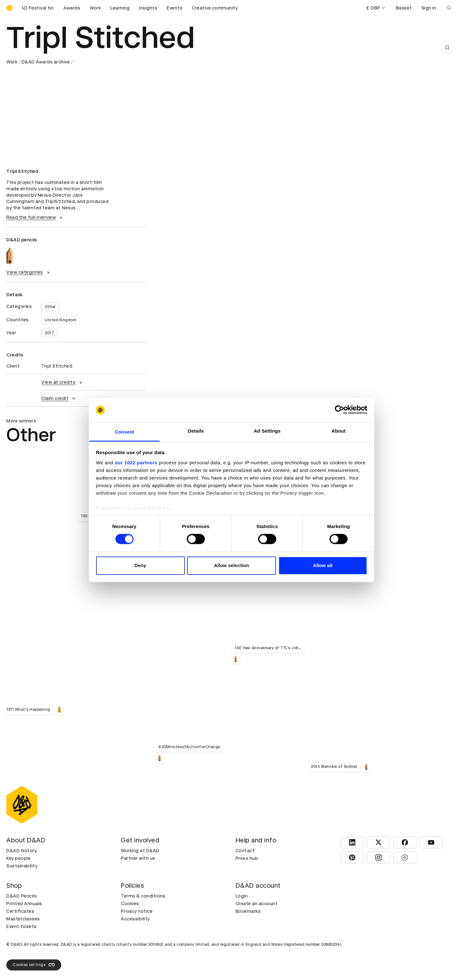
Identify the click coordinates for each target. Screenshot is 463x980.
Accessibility (135, 919)
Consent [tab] (124, 432)
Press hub (247, 858)
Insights (148, 8)
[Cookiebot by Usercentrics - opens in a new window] (339, 410)
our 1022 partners (136, 463)
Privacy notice (137, 911)
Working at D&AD (140, 851)
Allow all (323, 565)
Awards (72, 8)
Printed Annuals (24, 904)
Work (95, 8)
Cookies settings (34, 965)
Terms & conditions (143, 896)
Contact (245, 851)
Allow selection (232, 565)
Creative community (215, 8)
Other (50, 307)
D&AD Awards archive (46, 62)
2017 (49, 333)
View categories (29, 272)
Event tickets (22, 926)
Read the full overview (35, 217)
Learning (120, 8)
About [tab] (339, 431)
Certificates (20, 911)
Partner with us (138, 858)
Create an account (257, 904)
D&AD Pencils (22, 896)
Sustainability (22, 866)
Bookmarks (248, 911)
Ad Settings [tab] (267, 431)
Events (175, 8)
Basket (404, 8)
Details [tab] (196, 431)
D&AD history (22, 851)
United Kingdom (61, 320)
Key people (18, 858)
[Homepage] (10, 8)
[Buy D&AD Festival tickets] (38, 8)
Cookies (130, 904)
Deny (140, 565)
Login (242, 896)
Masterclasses (23, 919)
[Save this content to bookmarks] (447, 48)
